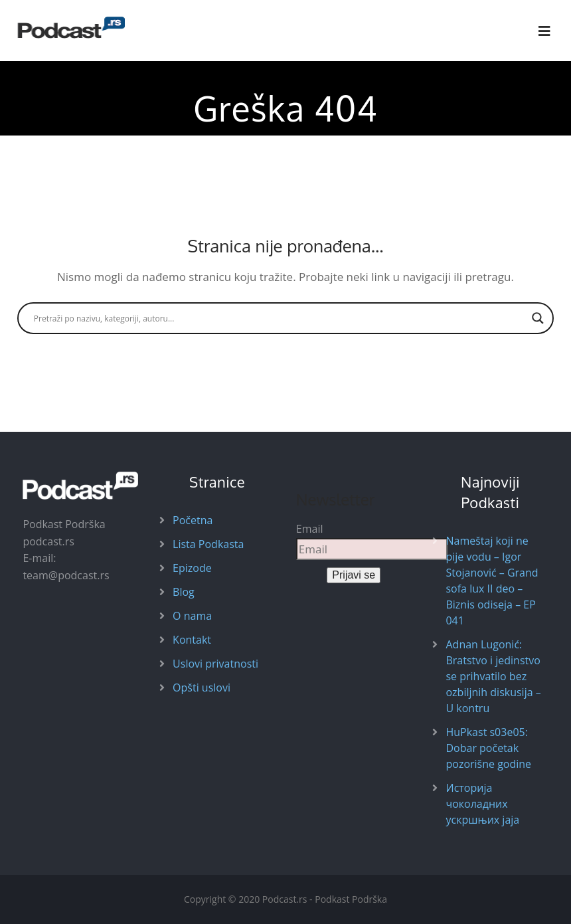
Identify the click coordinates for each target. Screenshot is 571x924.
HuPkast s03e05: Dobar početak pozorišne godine (488, 748)
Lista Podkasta (208, 544)
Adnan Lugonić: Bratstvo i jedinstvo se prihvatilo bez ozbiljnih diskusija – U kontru (493, 676)
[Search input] (280, 318)
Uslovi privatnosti (215, 664)
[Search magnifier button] (538, 318)
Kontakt (192, 640)
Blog (184, 592)
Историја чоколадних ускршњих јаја (482, 804)
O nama (192, 616)
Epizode (192, 568)
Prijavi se (354, 575)
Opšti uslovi (202, 688)
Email (310, 529)
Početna (193, 520)
